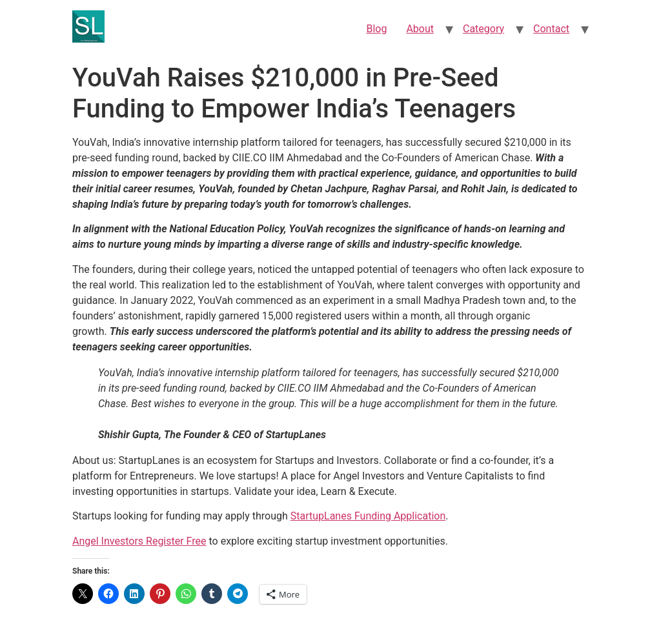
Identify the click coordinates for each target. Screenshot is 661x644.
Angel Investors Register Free (139, 541)
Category (483, 29)
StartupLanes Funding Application (368, 516)
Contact (551, 29)
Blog (376, 29)
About (420, 29)
